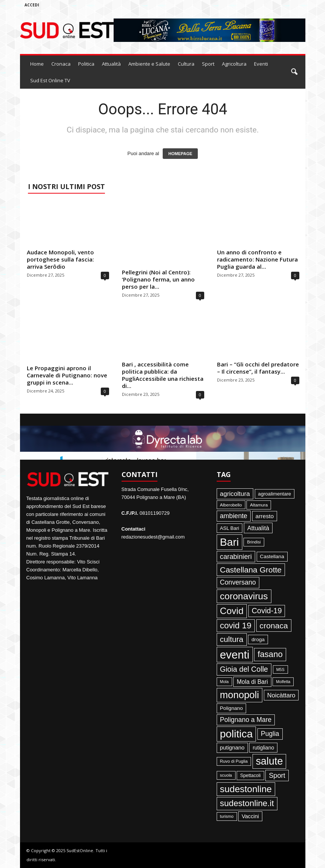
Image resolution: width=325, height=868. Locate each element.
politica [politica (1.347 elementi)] (236, 734)
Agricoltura (234, 64)
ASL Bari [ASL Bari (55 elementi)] (230, 528)
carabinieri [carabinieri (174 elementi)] (236, 556)
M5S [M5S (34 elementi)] (280, 669)
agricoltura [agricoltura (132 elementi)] (235, 494)
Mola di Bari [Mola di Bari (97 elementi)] (252, 682)
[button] (294, 72)
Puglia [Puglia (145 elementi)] (270, 734)
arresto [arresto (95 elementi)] (265, 516)
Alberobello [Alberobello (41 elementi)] (231, 505)
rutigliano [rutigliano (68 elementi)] (263, 748)
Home (37, 64)
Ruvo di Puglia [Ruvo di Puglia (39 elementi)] (234, 761)
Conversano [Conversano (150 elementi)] (238, 582)
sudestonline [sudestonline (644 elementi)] (246, 789)
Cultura (186, 64)
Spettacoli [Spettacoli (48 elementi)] (250, 776)
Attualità (111, 64)
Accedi (32, 5)
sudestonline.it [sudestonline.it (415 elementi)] (247, 803)
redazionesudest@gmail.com (153, 537)
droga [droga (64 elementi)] (258, 639)
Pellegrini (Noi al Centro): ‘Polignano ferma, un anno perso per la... (158, 279)
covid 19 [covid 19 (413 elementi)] (236, 626)
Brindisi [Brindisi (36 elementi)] (254, 542)
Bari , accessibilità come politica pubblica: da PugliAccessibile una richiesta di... (163, 375)
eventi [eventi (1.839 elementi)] (235, 655)
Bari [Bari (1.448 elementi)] (230, 542)
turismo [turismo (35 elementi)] (227, 816)
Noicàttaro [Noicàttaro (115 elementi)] (281, 695)
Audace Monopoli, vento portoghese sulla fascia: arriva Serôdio (60, 259)
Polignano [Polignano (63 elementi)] (232, 708)
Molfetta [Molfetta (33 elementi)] (283, 682)
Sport (208, 64)
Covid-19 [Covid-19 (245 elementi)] (267, 611)
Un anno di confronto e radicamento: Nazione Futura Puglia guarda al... (257, 259)
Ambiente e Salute (149, 64)
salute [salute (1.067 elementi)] (270, 761)
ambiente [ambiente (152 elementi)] (234, 516)
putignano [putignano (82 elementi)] (232, 748)
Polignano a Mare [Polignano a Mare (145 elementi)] (246, 720)
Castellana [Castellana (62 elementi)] (272, 556)
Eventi (261, 64)
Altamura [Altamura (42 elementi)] (259, 505)
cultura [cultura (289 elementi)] (232, 639)
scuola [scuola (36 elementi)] (226, 775)
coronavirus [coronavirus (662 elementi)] (244, 596)
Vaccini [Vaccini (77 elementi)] (250, 816)
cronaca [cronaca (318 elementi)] (274, 626)
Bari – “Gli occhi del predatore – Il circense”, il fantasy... (258, 368)
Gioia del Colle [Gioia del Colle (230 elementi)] (244, 669)
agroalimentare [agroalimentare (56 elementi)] (275, 494)
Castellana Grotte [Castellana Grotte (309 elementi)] (251, 570)
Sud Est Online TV (50, 80)
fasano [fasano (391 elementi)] (270, 654)
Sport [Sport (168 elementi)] (277, 776)
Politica (86, 64)
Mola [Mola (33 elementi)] (224, 682)
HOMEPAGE (180, 154)
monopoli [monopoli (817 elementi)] (240, 695)
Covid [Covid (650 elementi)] (232, 611)
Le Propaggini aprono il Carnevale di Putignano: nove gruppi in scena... (67, 375)
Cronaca (61, 64)
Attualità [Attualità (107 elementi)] (258, 528)
